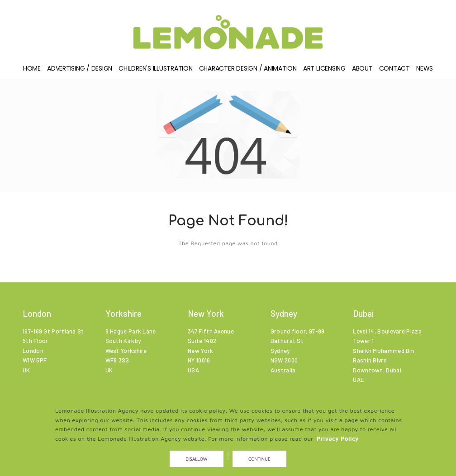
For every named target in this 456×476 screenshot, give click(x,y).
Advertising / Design (80, 71)
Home (32, 71)
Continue (259, 459)
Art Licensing (324, 71)
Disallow (196, 459)
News (425, 71)
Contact (394, 71)
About (362, 71)
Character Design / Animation (248, 71)
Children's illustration (155, 71)
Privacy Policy (338, 439)
